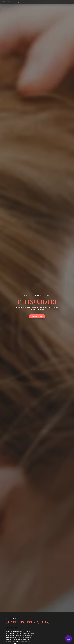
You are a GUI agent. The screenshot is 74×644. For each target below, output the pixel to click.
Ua (70, 2)
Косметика (33, 2)
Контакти (50, 2)
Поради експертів (42, 2)
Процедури (18, 2)
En (72, 2)
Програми (26, 2)
